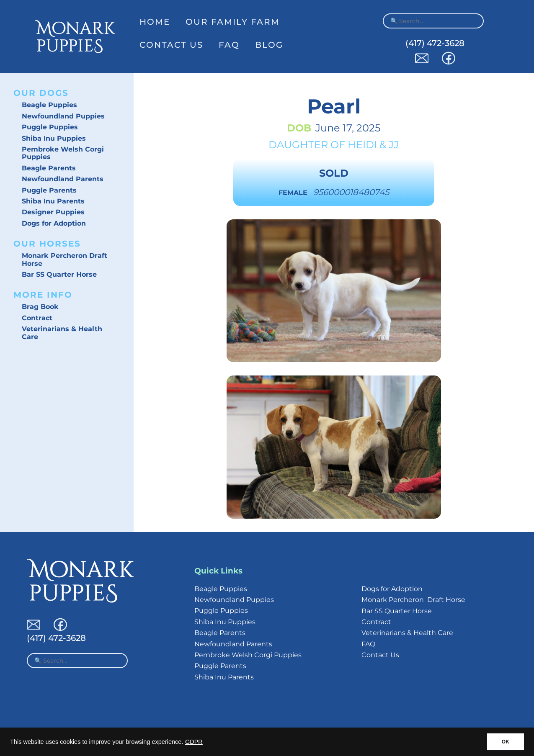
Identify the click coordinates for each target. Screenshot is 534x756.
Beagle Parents (49, 168)
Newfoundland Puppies (63, 116)
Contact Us (171, 45)
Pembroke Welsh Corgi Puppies (63, 153)
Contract (37, 318)
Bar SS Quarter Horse (59, 274)
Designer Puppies (53, 212)
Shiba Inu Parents (53, 201)
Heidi (362, 145)
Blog (269, 45)
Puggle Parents (49, 190)
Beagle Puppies (49, 105)
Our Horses (47, 244)
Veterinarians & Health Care (62, 333)
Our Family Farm (233, 22)
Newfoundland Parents (63, 179)
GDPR (194, 742)
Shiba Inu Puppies (54, 138)
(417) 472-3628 (435, 43)
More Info (43, 295)
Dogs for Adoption (54, 223)
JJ (394, 145)
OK (506, 742)
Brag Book (40, 307)
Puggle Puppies (50, 127)
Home (155, 22)
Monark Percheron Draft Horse (64, 259)
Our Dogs (41, 93)
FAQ (229, 45)
